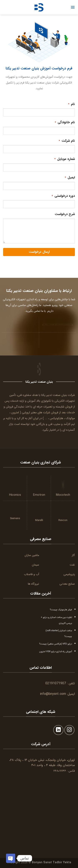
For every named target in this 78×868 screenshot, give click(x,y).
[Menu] (73, 7)
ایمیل (69, 177)
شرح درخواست (65, 214)
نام (71, 104)
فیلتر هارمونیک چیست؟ (61, 610)
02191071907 (56, 683)
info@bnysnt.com (53, 694)
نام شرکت (66, 141)
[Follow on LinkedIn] (58, 730)
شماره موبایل (64, 159)
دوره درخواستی (63, 196)
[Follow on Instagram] (69, 730)
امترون (15, 412)
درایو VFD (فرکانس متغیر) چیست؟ (56, 644)
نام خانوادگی (64, 122)
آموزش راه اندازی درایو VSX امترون (56, 652)
